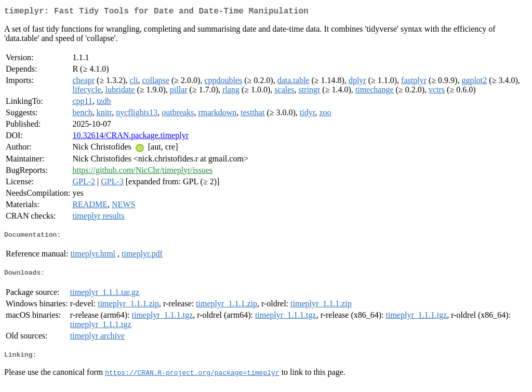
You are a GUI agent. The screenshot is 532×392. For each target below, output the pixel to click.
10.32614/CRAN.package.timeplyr (130, 137)
